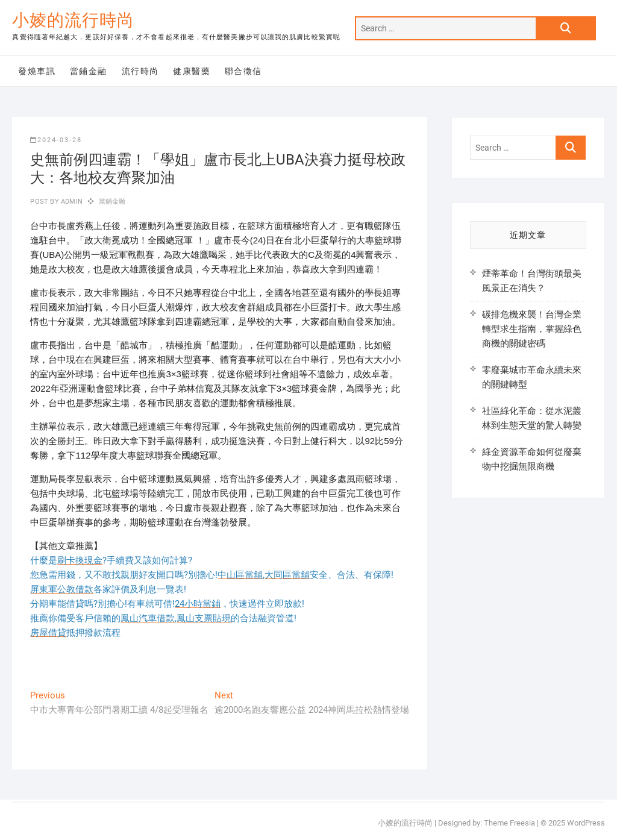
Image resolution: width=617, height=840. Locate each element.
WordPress (586, 823)
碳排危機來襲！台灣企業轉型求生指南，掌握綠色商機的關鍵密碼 (532, 329)
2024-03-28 (56, 140)
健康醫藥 (192, 71)
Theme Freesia (509, 823)
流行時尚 (140, 71)
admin (71, 202)
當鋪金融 (89, 71)
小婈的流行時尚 (73, 20)
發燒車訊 (37, 71)
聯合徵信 (243, 71)
